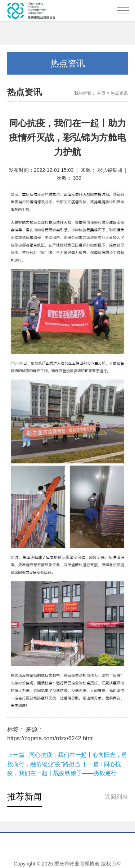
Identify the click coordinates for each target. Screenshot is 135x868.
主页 (101, 93)
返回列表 (116, 797)
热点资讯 (119, 93)
